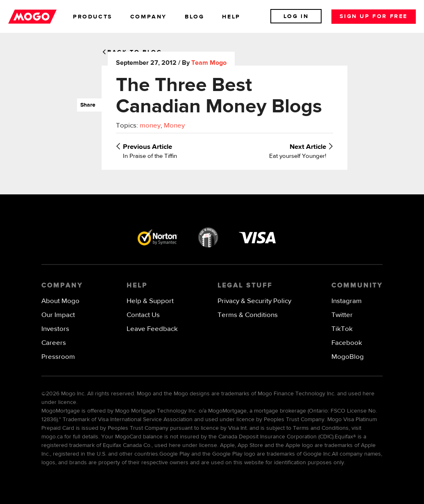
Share (86, 105)
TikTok (342, 329)
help (231, 17)
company (149, 17)
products (93, 17)
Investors (55, 329)
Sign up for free (374, 16)
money (150, 126)
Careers (54, 343)
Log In (296, 16)
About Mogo (60, 301)
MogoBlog (348, 357)
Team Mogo (209, 63)
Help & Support (150, 301)
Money (174, 126)
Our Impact (58, 315)
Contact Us (143, 315)
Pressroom (58, 357)
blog (194, 17)
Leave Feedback (152, 329)
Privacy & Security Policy (254, 301)
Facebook (347, 343)
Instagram (347, 301)
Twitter (342, 315)
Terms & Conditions (248, 315)
